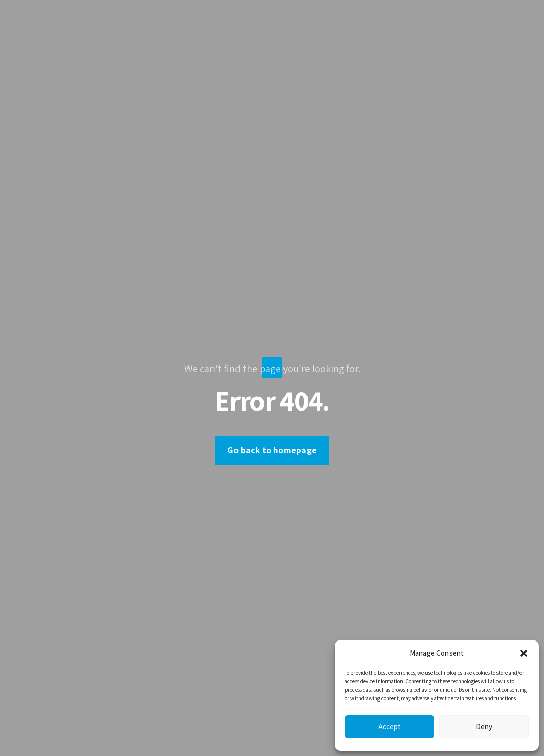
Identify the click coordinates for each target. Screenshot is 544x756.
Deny (484, 727)
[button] (524, 653)
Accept (389, 727)
